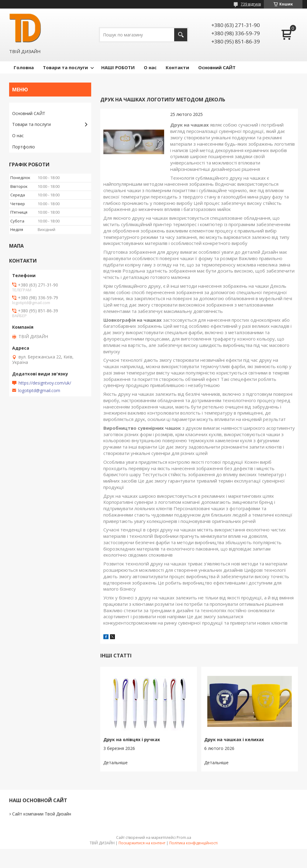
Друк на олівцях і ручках (132, 739)
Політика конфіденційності (193, 843)
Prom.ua (184, 837)
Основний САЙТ (217, 67)
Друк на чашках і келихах (234, 739)
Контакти (177, 67)
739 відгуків (251, 4)
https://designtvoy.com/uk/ (45, 383)
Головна (24, 67)
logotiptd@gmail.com (39, 391)
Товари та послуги (65, 67)
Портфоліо (24, 147)
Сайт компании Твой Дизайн (42, 814)
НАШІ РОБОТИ (118, 67)
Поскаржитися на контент (142, 843)
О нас (150, 67)
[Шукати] (181, 35)
